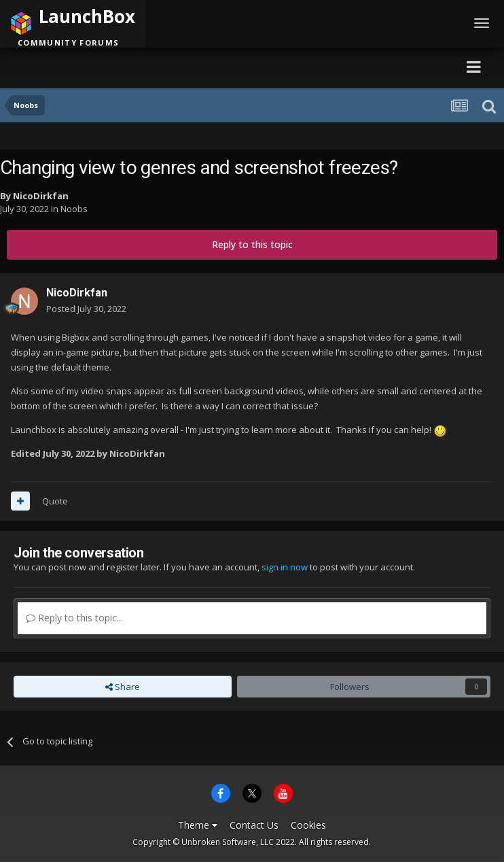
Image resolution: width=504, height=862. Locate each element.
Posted (86, 309)
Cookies (308, 825)
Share (123, 687)
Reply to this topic (252, 244)
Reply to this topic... (74, 618)
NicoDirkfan (41, 196)
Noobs (74, 209)
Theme (198, 825)
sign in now (285, 567)
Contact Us (254, 825)
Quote (55, 501)
